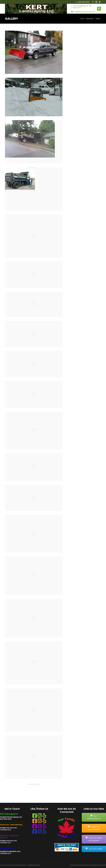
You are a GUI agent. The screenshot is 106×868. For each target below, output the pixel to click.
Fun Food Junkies (94, 849)
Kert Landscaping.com (94, 817)
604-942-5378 (82, 2)
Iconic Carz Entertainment (94, 828)
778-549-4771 (5, 830)
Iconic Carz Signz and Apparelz (94, 839)
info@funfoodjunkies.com (10, 851)
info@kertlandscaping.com (11, 817)
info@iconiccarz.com (8, 828)
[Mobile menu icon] (99, 9)
